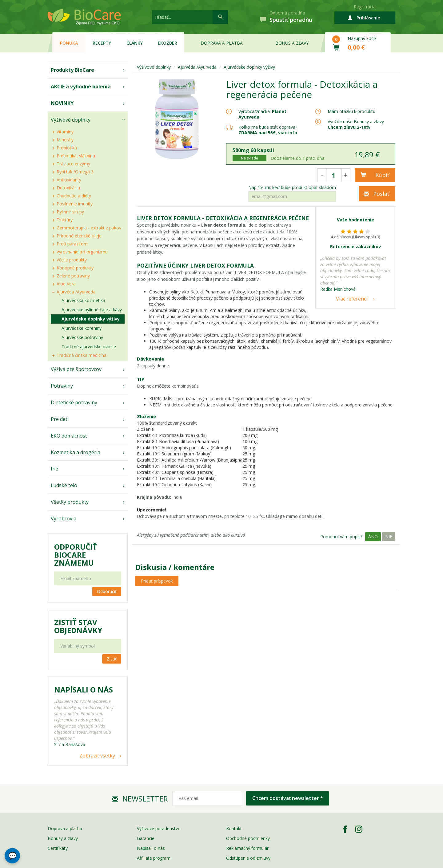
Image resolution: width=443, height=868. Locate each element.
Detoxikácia (68, 188)
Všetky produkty (70, 502)
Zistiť (112, 659)
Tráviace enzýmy (73, 164)
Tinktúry (65, 220)
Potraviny (62, 386)
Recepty (102, 43)
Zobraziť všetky (97, 756)
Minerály (65, 140)
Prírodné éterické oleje (79, 236)
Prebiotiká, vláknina (76, 156)
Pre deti (60, 419)
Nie (389, 537)
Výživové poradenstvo (159, 828)
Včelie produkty (72, 260)
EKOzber (168, 43)
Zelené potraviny (73, 276)
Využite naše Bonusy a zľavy (356, 124)
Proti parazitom (72, 244)
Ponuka (69, 43)
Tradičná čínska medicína (82, 355)
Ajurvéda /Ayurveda (76, 292)
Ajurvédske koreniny (82, 328)
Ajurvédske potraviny (82, 337)
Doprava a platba (222, 43)
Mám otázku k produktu (351, 111)
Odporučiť (107, 591)
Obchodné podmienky (248, 838)
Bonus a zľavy (292, 43)
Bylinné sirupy (70, 212)
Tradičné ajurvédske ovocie (89, 347)
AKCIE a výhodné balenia (81, 87)
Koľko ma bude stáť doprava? (268, 127)
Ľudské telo (64, 485)
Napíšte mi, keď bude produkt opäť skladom (292, 188)
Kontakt (234, 828)
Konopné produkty (75, 268)
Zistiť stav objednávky (78, 626)
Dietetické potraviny (74, 402)
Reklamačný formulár (247, 848)
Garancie (146, 838)
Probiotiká (67, 148)
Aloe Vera (66, 284)
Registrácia (365, 7)
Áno (373, 537)
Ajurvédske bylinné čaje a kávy (92, 310)
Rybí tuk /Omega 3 (75, 172)
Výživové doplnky (71, 120)
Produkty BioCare (72, 70)
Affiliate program (154, 858)
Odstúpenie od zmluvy (248, 858)
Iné (54, 469)
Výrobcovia (64, 519)
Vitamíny (65, 132)
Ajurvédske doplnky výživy (91, 319)
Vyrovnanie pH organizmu (82, 252)
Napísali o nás (151, 848)
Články (135, 43)
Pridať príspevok (157, 581)
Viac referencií (352, 299)
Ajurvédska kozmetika (83, 300)
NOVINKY (62, 103)
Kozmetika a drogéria (76, 452)
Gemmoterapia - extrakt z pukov (89, 228)
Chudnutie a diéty (74, 196)
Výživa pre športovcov (76, 369)
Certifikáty (58, 848)
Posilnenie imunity (75, 204)
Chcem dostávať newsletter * (288, 798)
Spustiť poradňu (291, 20)
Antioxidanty (69, 180)
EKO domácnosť (69, 436)
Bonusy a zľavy (63, 838)
